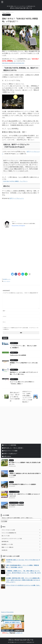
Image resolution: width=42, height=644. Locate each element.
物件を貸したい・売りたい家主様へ (14, 448)
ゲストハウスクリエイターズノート (21, 8)
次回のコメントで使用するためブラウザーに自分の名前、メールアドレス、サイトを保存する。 (21, 328)
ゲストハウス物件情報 (10, 445)
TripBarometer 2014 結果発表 (18, 355)
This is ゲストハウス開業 (11, 450)
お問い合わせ (7, 456)
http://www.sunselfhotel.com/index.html (14, 63)
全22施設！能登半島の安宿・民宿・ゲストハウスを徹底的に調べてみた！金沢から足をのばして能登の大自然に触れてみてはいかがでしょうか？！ (24, 580)
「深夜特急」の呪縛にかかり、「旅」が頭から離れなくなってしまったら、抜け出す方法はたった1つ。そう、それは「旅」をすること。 (23, 572)
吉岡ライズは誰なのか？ (10, 453)
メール (4, 316)
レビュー (8, 281)
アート (5, 281)
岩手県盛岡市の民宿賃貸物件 (17, 505)
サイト (4, 322)
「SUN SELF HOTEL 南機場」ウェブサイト (16, 181)
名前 (4, 310)
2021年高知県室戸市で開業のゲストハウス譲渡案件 (23, 484)
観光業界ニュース (7, 279)
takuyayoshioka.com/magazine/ (18, 225)
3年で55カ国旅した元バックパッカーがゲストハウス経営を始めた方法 (21, 642)
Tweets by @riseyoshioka (7, 612)
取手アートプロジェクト (17, 198)
